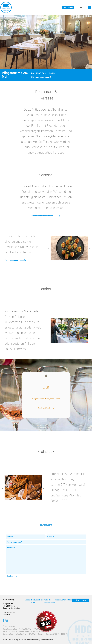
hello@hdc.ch (8, 604)
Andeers (29, 640)
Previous (49, 247)
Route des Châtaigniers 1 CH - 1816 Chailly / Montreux (11, 611)
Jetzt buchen (68, 7)
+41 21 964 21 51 (9, 606)
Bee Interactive (48, 640)
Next (89, 247)
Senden (12, 576)
